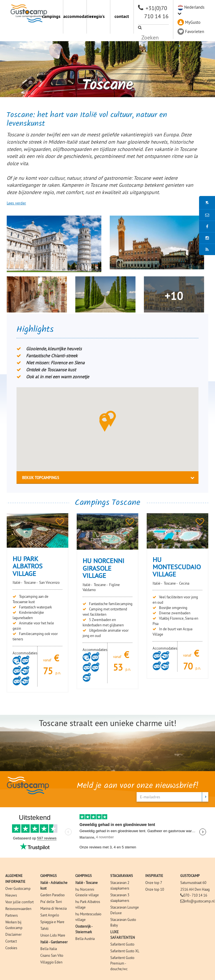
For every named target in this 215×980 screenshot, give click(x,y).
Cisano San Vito (52, 955)
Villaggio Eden (51, 962)
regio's (98, 16)
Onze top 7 (154, 883)
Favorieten (195, 32)
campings (51, 16)
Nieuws (11, 895)
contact (122, 16)
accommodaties (75, 16)
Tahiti (44, 928)
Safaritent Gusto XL (125, 951)
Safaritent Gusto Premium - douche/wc (122, 963)
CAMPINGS (49, 876)
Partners (11, 915)
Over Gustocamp (18, 888)
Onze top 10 (155, 889)
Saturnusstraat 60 (193, 883)
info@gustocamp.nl (199, 901)
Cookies (11, 948)
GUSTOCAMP (190, 876)
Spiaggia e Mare (52, 922)
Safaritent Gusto (122, 944)
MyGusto (193, 22)
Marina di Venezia (53, 908)
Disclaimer (13, 934)
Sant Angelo (50, 915)
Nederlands (194, 7)
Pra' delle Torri (51, 902)
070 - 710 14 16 (195, 895)
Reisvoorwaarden (18, 909)
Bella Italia (49, 949)
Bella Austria (85, 939)
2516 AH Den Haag (195, 889)
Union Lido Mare (53, 935)
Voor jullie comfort (19, 902)
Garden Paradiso (52, 895)
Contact (11, 941)
